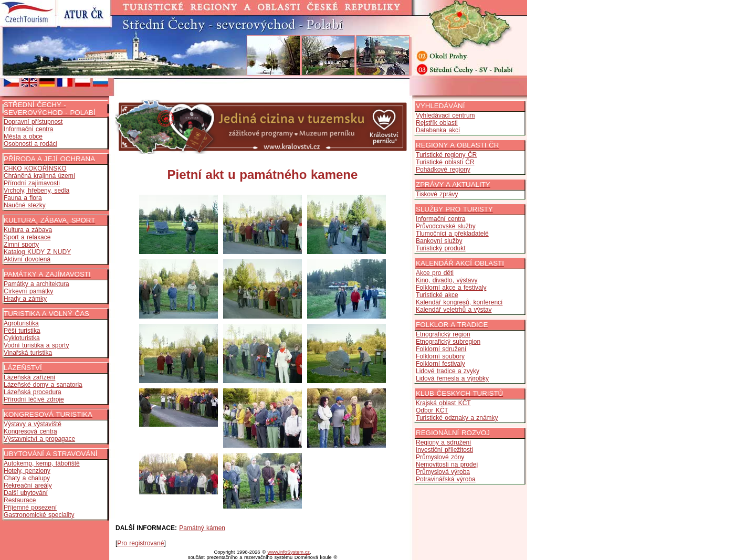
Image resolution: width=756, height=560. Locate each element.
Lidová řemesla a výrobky (452, 378)
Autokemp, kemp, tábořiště (42, 463)
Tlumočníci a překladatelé (452, 234)
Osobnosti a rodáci (30, 144)
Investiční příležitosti (444, 450)
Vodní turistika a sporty (36, 345)
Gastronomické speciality (39, 515)
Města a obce (23, 136)
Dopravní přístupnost (33, 122)
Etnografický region (443, 334)
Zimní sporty (21, 245)
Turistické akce (437, 295)
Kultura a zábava (28, 230)
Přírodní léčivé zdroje (34, 399)
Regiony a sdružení (443, 442)
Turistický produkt (441, 248)
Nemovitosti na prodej (447, 464)
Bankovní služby (439, 241)
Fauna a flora (23, 198)
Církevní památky (28, 291)
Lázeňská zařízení (29, 377)
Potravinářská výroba (446, 479)
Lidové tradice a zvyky (448, 371)
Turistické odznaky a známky (457, 418)
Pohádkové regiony (443, 170)
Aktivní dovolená (27, 259)
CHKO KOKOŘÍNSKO (35, 168)
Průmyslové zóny (440, 457)
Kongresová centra (30, 431)
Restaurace (20, 500)
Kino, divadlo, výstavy (447, 280)
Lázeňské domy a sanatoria (43, 385)
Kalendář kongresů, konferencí (459, 302)
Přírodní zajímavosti (32, 183)
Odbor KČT (432, 410)
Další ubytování (26, 493)
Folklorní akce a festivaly (451, 288)
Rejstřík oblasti (437, 123)
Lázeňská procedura (33, 392)
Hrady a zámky (25, 299)
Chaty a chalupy (27, 478)
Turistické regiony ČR (446, 155)
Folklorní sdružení (441, 349)
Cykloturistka (22, 338)
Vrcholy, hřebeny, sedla (36, 191)
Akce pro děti (435, 273)
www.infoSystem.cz (289, 552)
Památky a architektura (36, 284)
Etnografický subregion (448, 342)
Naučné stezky (25, 205)
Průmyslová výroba (443, 472)
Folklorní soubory (440, 356)
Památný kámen (202, 528)
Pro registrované (140, 543)
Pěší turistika (22, 331)
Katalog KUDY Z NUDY (37, 252)
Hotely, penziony (27, 471)
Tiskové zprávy (437, 194)
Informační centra (28, 129)
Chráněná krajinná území (39, 176)
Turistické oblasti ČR (445, 162)
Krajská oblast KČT (443, 403)
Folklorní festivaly (440, 364)
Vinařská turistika (28, 353)
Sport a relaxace (27, 237)
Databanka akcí (438, 130)
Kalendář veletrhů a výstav (454, 310)
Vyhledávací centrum (445, 115)
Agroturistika (21, 323)
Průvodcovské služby (446, 226)
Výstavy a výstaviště (33, 424)
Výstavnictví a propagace (39, 439)
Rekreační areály (28, 485)
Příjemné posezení (30, 508)
